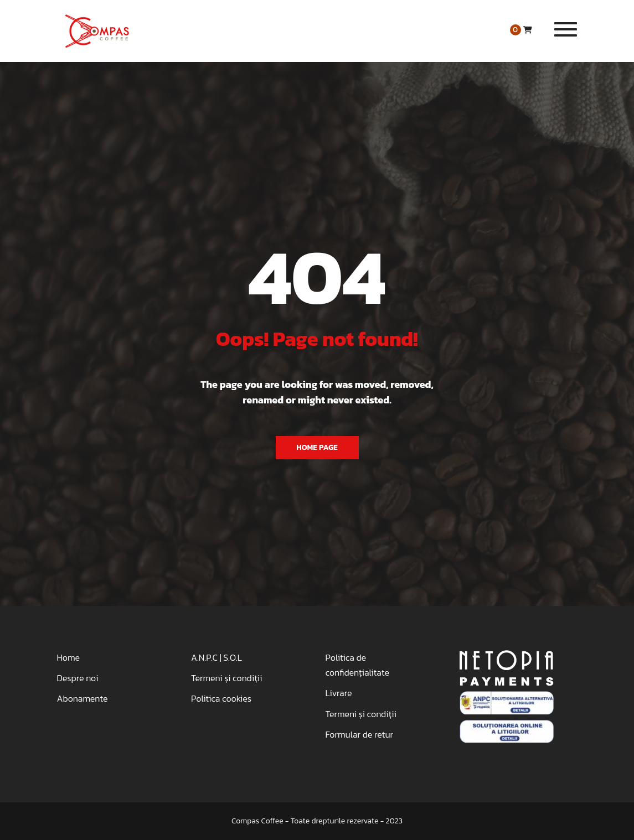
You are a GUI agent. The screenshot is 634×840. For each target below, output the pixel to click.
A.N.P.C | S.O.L (217, 657)
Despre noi (78, 678)
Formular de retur (360, 734)
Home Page (317, 447)
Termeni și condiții (226, 678)
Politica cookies (221, 698)
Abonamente (83, 698)
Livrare (339, 693)
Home (68, 657)
